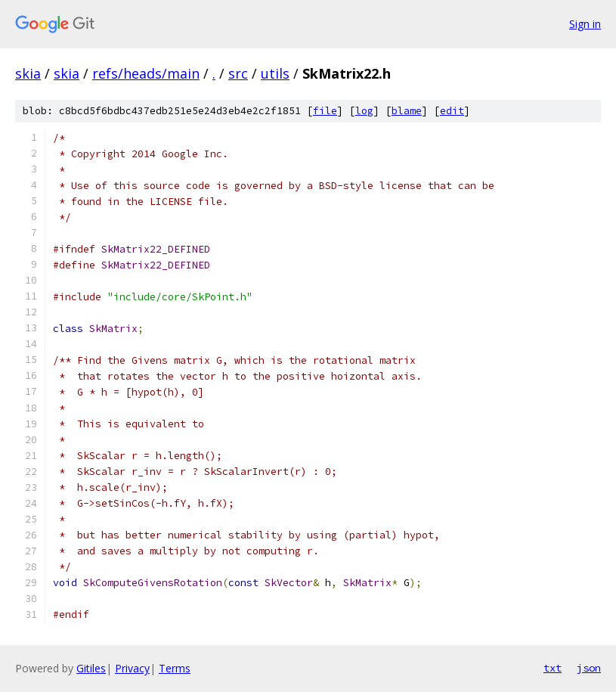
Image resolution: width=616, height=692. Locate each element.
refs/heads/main (146, 73)
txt (553, 668)
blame (407, 111)
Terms (175, 668)
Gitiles (91, 668)
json (589, 668)
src (238, 73)
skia (28, 73)
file (325, 111)
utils (275, 73)
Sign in (585, 24)
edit (452, 111)
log (364, 111)
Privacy (132, 668)
